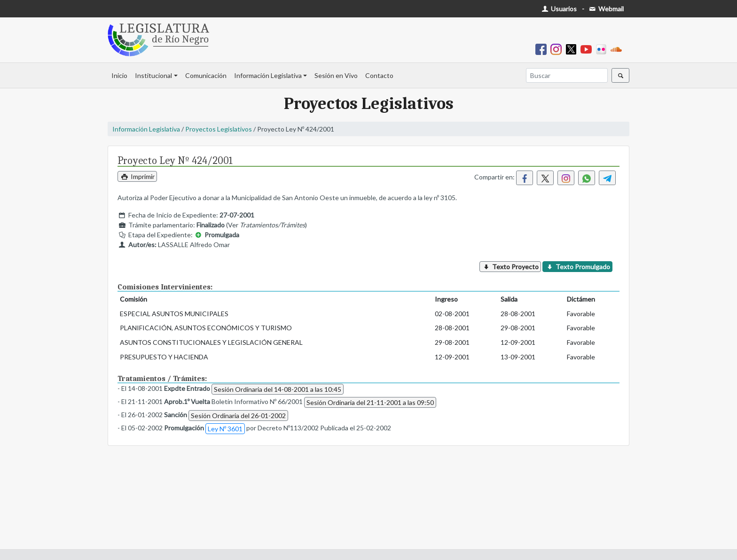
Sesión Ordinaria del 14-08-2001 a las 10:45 (278, 389)
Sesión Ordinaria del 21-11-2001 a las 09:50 (370, 402)
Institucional (153, 75)
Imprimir (137, 176)
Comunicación (206, 75)
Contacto (379, 75)
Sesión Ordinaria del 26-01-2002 (238, 416)
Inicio (119, 75)
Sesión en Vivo (336, 75)
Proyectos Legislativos (219, 129)
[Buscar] (567, 75)
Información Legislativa (268, 75)
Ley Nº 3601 (225, 429)
